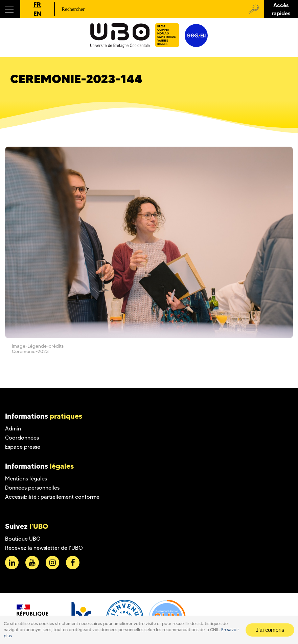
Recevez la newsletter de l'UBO (44, 548)
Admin (13, 429)
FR (37, 5)
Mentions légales (26, 479)
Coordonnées (22, 438)
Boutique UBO (23, 539)
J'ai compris (270, 630)
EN (37, 14)
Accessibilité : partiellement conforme (52, 497)
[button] (10, 9)
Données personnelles (32, 488)
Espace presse (23, 447)
